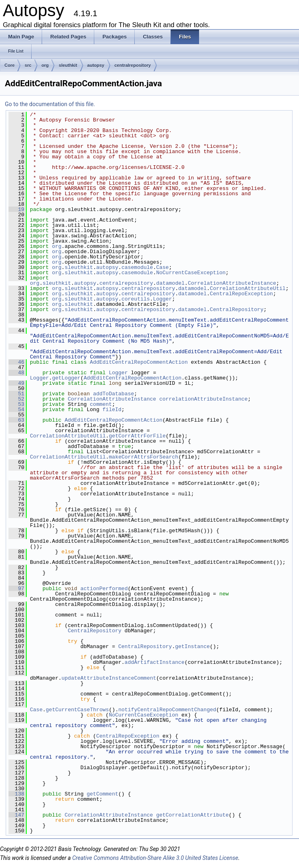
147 (16, 815)
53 (16, 404)
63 (16, 420)
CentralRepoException (242, 294)
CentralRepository (237, 309)
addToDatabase (113, 394)
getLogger (66, 378)
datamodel (170, 283)
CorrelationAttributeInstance (232, 283)
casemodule (137, 267)
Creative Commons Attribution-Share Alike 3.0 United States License (155, 858)
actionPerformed (104, 589)
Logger (162, 299)
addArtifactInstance (155, 662)
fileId (112, 409)
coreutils (136, 299)
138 (16, 794)
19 (16, 209)
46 (16, 362)
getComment (102, 794)
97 (16, 589)
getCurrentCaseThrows (77, 710)
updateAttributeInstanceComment (109, 678)
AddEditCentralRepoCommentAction (139, 362)
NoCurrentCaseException (191, 273)
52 (16, 399)
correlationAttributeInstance (204, 399)
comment (101, 404)
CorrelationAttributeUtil (248, 288)
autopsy (96, 65)
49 (16, 383)
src (28, 65)
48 (16, 373)
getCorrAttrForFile (137, 436)
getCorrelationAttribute (192, 815)
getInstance (193, 646)
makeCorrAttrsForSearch (144, 457)
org (45, 65)
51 (16, 394)
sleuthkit (68, 65)
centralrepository (133, 65)
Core (10, 65)
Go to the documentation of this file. (50, 104)
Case (162, 267)
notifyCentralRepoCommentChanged (167, 710)
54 (16, 409)
